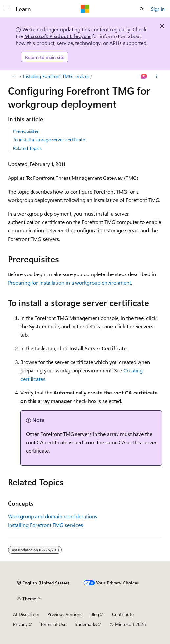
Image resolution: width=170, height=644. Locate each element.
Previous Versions (65, 614)
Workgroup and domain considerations (53, 516)
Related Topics (27, 148)
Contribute (123, 614)
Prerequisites (26, 131)
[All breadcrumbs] (14, 76)
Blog (95, 614)
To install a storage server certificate (49, 140)
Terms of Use (53, 624)
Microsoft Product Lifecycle (57, 36)
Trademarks (86, 624)
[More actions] (156, 76)
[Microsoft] (85, 9)
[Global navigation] (7, 9)
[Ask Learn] (144, 76)
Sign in (158, 9)
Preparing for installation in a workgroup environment (69, 283)
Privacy (20, 624)
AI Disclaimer (26, 614)
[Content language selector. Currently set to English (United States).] (43, 583)
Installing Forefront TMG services (56, 76)
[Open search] (142, 9)
